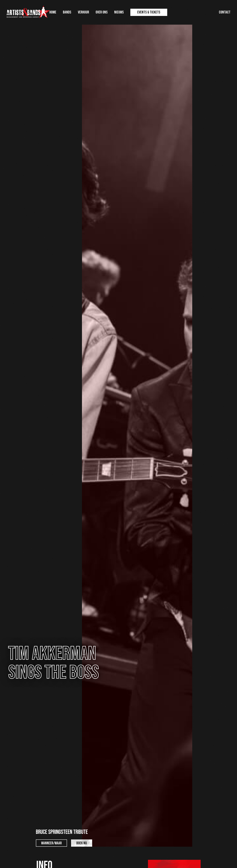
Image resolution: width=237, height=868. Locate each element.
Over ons (102, 12)
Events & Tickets (149, 12)
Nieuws (119, 12)
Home (53, 12)
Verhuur (83, 12)
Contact (225, 12)
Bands (67, 12)
